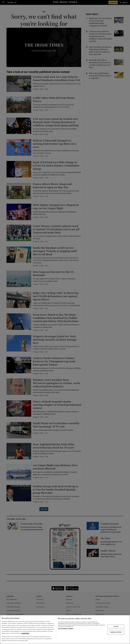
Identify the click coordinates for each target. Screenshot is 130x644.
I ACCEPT (116, 626)
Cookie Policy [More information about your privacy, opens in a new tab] (25, 633)
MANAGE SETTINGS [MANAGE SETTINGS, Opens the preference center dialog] (116, 632)
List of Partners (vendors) (66, 629)
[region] (65, 630)
